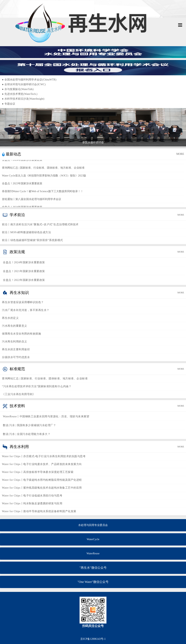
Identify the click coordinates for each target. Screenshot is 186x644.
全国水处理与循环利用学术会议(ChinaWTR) (29, 80)
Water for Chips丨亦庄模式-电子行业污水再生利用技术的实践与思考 (44, 456)
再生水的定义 (10, 318)
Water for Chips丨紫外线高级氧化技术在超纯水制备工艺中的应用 (42, 488)
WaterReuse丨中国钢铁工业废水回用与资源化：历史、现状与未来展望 (46, 416)
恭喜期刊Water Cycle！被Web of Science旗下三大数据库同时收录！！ (43, 192)
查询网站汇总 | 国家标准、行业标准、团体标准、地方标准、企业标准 (43, 169)
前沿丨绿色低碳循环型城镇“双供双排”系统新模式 (32, 240)
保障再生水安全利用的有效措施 (21, 334)
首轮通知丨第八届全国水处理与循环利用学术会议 (32, 200)
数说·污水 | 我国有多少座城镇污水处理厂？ (29, 425)
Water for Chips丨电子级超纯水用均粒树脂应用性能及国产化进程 (42, 480)
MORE (180, 154)
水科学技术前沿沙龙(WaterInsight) (23, 99)
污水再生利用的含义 (15, 342)
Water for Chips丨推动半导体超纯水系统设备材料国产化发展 (39, 511)
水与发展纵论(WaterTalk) (18, 89)
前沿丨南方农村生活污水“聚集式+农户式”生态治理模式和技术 (40, 224)
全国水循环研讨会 (93, 142)
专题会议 (9, 104)
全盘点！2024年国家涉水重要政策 (22, 161)
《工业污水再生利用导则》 (19, 394)
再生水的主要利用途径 (16, 349)
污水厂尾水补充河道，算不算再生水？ (26, 310)
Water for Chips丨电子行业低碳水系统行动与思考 (32, 496)
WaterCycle (93, 539)
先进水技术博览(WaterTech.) (20, 94)
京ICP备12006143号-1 (93, 639)
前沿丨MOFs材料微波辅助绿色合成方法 (26, 232)
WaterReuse (93, 553)
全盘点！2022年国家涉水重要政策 (24, 280)
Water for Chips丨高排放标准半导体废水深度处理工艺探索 (38, 472)
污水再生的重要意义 (15, 326)
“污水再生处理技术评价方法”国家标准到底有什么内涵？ (37, 386)
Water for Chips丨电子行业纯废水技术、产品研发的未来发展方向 (42, 464)
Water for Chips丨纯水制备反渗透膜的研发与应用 (32, 503)
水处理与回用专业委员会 (93, 525)
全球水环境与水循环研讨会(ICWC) (24, 84)
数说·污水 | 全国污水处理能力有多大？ (27, 434)
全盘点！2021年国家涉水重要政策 (24, 271)
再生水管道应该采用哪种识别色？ (23, 302)
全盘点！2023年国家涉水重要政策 (22, 184)
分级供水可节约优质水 (16, 357)
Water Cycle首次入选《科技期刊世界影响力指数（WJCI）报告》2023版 (44, 176)
